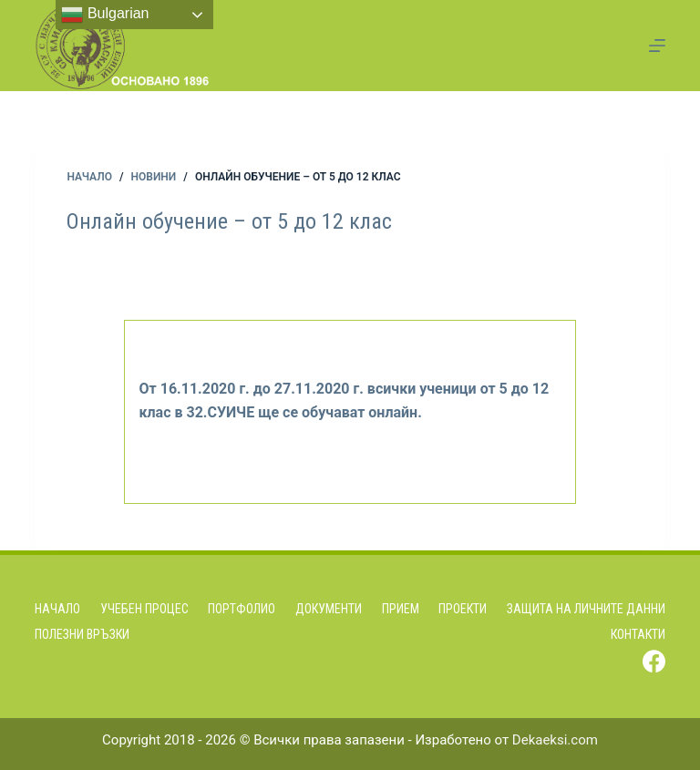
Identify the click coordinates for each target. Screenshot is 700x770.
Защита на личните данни (586, 609)
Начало (57, 609)
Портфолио (242, 609)
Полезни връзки (82, 634)
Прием (401, 609)
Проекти (463, 609)
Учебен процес (144, 609)
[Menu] (657, 46)
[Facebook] (654, 661)
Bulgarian (105, 15)
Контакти (638, 634)
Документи (329, 609)
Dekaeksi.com (555, 740)
